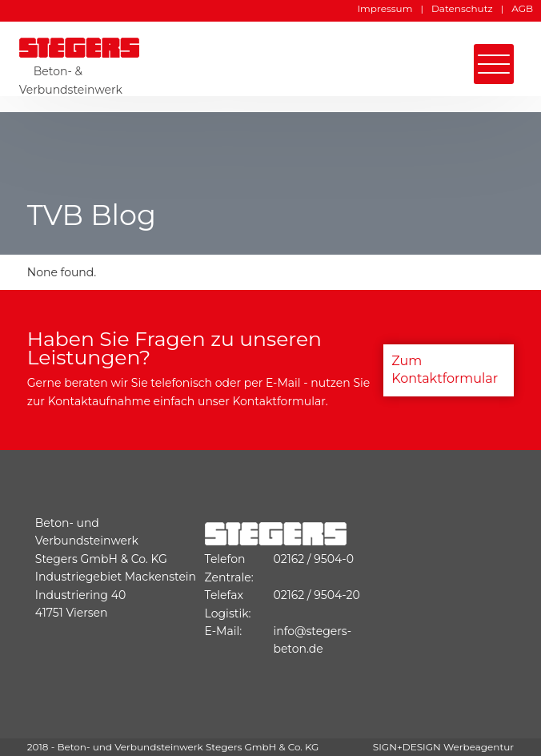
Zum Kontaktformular (445, 370)
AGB (522, 8)
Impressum (385, 8)
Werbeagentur (479, 747)
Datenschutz (462, 8)
